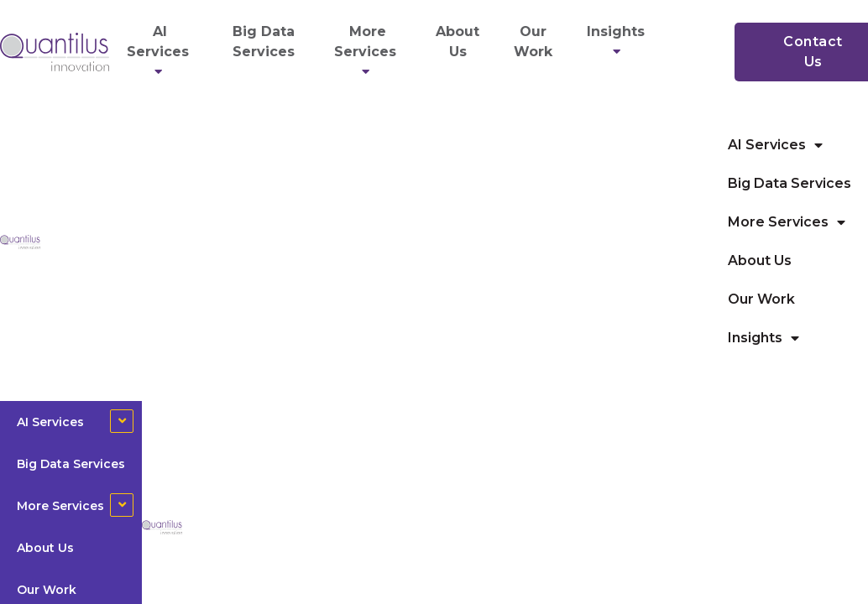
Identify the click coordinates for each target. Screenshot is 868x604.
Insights (618, 42)
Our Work (533, 42)
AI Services (160, 52)
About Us (458, 42)
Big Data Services (264, 42)
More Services (368, 52)
